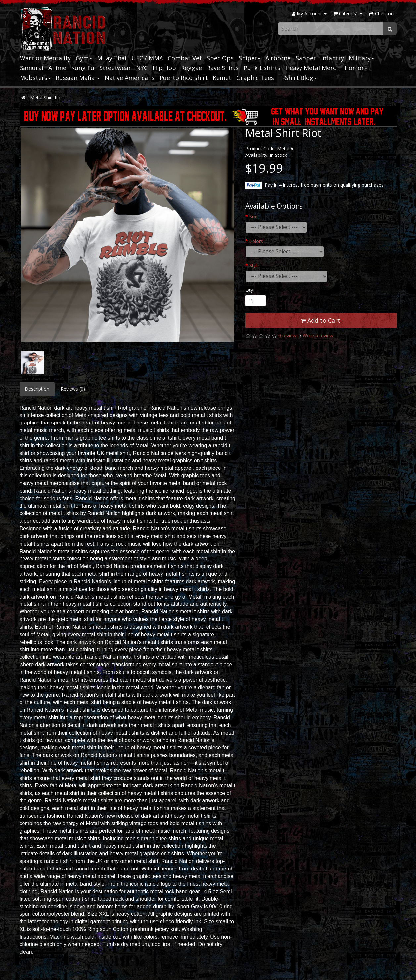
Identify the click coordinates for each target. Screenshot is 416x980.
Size (254, 217)
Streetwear (115, 68)
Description (37, 389)
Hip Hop (164, 68)
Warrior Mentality (45, 58)
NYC (142, 68)
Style (254, 266)
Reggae (191, 68)
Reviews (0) (73, 389)
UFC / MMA (147, 58)
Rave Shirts (223, 68)
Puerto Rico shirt (184, 78)
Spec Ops (220, 58)
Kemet (222, 78)
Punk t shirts (262, 68)
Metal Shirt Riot (47, 97)
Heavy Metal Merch (312, 68)
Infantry (332, 58)
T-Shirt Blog (298, 78)
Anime (57, 68)
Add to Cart (321, 320)
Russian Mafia (78, 78)
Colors (256, 241)
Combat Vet (185, 58)
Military (361, 58)
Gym (84, 58)
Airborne (278, 58)
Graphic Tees (255, 78)
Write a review (318, 336)
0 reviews (288, 336)
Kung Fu (83, 68)
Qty (249, 290)
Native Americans (130, 78)
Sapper (306, 58)
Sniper (250, 58)
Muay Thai (112, 58)
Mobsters (35, 78)
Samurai (32, 68)
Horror (356, 68)
